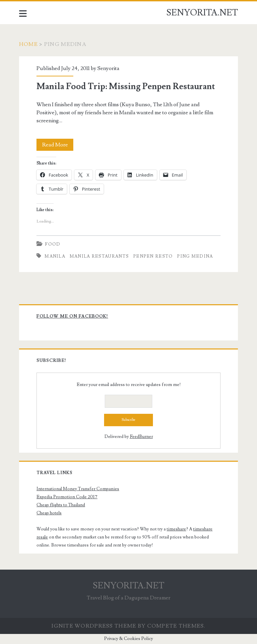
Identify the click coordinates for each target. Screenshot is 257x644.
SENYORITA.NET (202, 13)
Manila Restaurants (99, 256)
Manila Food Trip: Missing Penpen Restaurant (126, 86)
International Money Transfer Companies (78, 489)
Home (28, 44)
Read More (58, 145)
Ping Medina (195, 256)
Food (53, 244)
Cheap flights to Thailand (61, 505)
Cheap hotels (49, 513)
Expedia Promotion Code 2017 (67, 497)
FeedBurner (141, 437)
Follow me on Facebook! (72, 316)
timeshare (176, 529)
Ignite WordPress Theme (94, 626)
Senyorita (108, 68)
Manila (55, 256)
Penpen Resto (153, 256)
